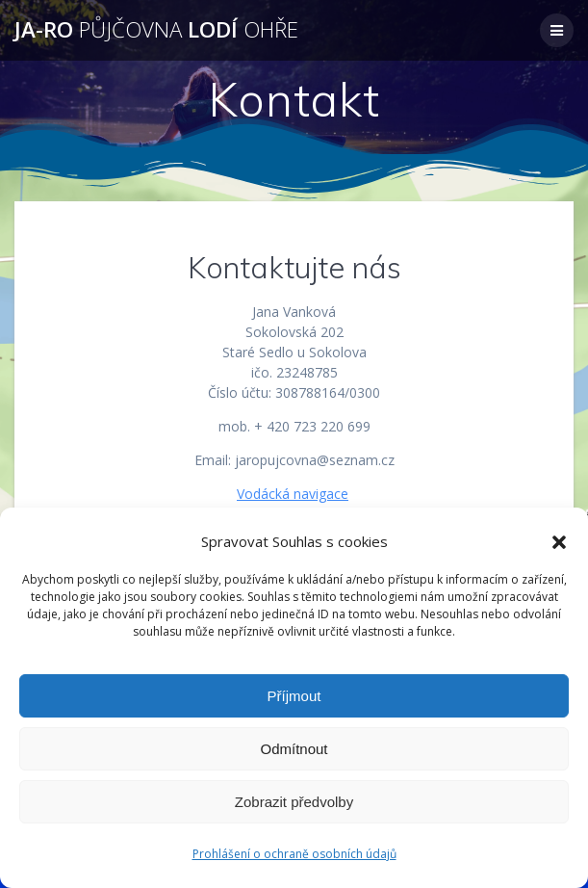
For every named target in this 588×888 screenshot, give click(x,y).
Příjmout (294, 696)
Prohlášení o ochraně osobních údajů (294, 854)
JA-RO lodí (156, 30)
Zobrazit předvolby (294, 802)
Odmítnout (294, 749)
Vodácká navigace (293, 494)
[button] (559, 542)
